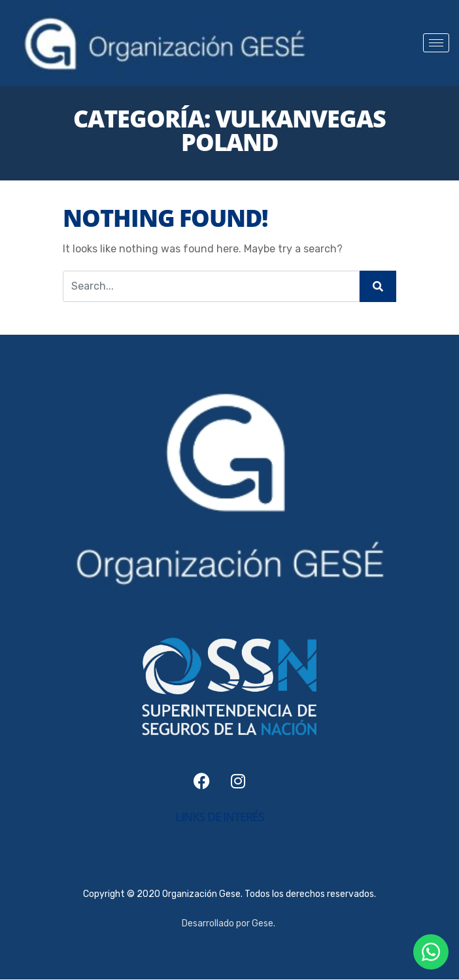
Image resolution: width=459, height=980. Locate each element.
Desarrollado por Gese (228, 923)
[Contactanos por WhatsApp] (431, 952)
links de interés (220, 817)
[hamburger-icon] (436, 43)
